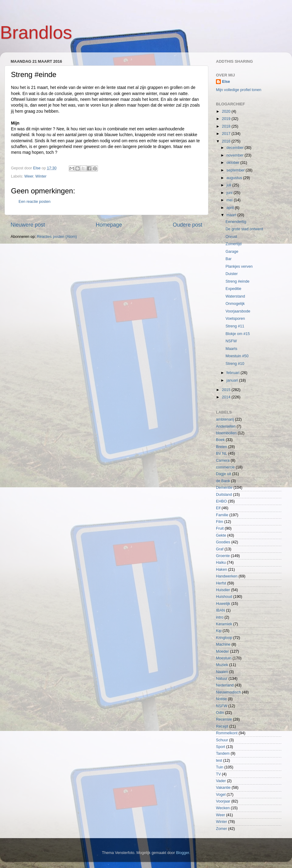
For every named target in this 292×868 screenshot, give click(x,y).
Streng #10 (235, 364)
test (219, 760)
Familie (222, 515)
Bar (228, 259)
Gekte (221, 535)
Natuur (222, 679)
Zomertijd (233, 244)
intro (220, 617)
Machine (223, 644)
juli (229, 185)
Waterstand (235, 296)
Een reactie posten (35, 202)
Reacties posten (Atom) (57, 237)
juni (230, 193)
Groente (223, 556)
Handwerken (227, 576)
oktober (234, 163)
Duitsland (224, 495)
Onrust (231, 237)
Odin (220, 713)
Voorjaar (223, 801)
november (236, 155)
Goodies (223, 542)
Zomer (221, 829)
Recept (222, 726)
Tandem (223, 753)
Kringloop (224, 638)
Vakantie (223, 788)
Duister (231, 274)
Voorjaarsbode (238, 311)
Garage (232, 252)
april (231, 208)
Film (220, 522)
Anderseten (226, 426)
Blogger (183, 853)
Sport (221, 747)
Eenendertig (236, 222)
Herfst (221, 583)
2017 (227, 134)
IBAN (220, 610)
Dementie (224, 488)
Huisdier (223, 590)
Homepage (109, 225)
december (236, 148)
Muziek (222, 665)
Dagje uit (224, 474)
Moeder (222, 651)
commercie (225, 467)
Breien (221, 447)
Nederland (225, 685)
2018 (227, 126)
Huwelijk (223, 604)
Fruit (220, 528)
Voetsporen (235, 319)
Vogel (221, 795)
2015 (227, 390)
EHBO (221, 501)
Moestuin (224, 658)
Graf (220, 549)
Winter (41, 176)
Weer (29, 176)
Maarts (231, 349)
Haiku (221, 563)
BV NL (221, 453)
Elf (218, 508)
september (236, 170)
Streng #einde (237, 281)
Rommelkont (227, 733)
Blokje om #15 (238, 334)
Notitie (221, 699)
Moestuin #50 (237, 356)
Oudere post (188, 225)
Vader (221, 781)
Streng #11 (235, 326)
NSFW (231, 341)
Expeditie (233, 289)
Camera (223, 460)
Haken (221, 570)
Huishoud (224, 597)
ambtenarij (225, 419)
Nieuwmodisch (228, 692)
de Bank (223, 481)
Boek (220, 440)
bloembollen (226, 433)
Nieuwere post (28, 225)
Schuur (222, 740)
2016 (227, 141)
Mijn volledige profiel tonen (239, 90)
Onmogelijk (235, 304)
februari (234, 373)
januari (233, 380)
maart (232, 215)
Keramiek (224, 624)
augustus (235, 178)
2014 (227, 397)
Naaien (222, 672)
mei (230, 200)
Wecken (223, 808)
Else (226, 82)
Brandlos (36, 32)
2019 (227, 119)
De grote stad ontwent (244, 229)
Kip (219, 631)
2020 (227, 111)
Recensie (224, 719)
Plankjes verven (239, 266)
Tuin (220, 767)
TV (218, 774)
